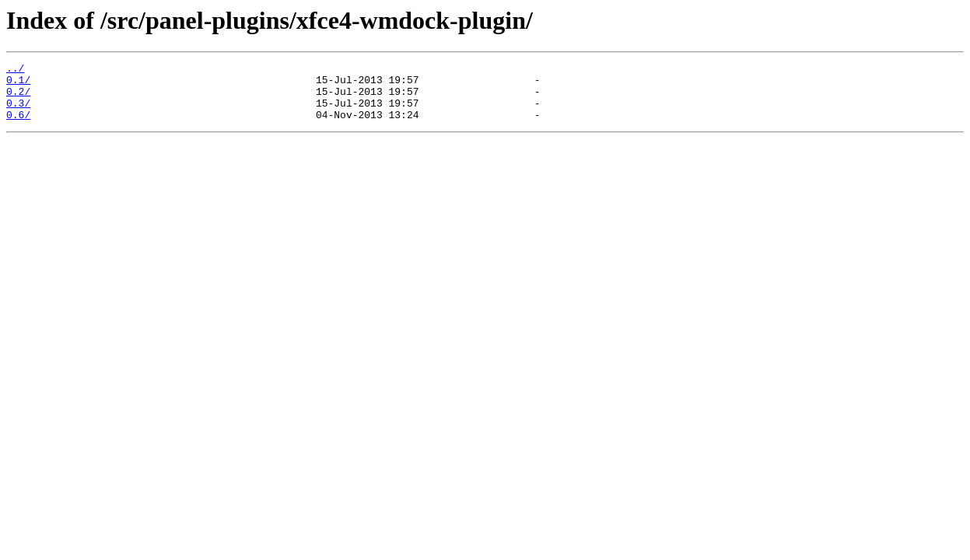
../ (15, 70)
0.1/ (18, 84)
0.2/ (18, 98)
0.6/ (18, 126)
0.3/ (18, 112)
